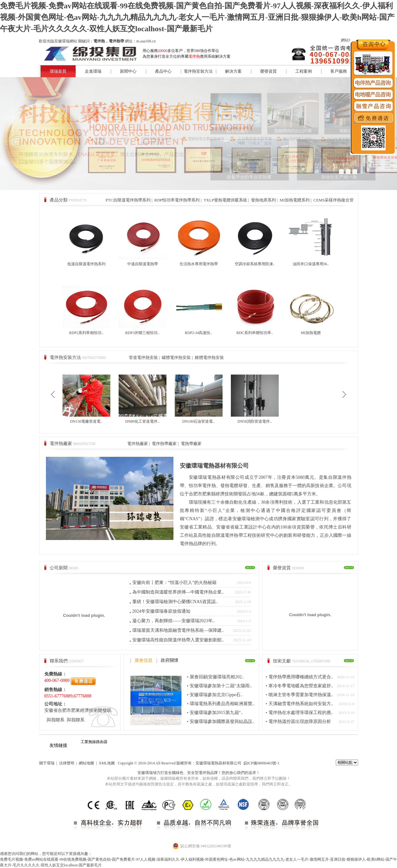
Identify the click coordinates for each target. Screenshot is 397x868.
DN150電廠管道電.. (86, 421)
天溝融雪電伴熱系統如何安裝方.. (301, 704)
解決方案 (233, 71)
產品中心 (163, 71)
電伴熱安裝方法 (198, 71)
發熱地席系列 (263, 200)
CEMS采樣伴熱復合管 (334, 200)
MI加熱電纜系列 (295, 200)
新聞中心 (128, 71)
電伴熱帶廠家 (164, 444)
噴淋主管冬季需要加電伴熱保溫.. (301, 695)
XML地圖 (107, 763)
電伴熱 (204, 773)
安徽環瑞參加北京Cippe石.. (216, 695)
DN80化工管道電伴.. (142, 421)
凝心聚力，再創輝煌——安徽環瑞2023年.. (174, 621)
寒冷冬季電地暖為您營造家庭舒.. (301, 686)
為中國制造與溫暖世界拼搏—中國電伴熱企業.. (178, 592)
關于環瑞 (47, 763)
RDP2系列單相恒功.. (86, 333)
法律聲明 (67, 763)
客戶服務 (339, 71)
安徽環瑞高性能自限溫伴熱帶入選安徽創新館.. (178, 640)
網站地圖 (349, 40)
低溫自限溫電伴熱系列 (86, 264)
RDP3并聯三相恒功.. (142, 333)
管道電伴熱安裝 (143, 357)
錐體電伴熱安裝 (209, 357)
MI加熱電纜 (311, 333)
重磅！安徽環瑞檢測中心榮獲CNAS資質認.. (175, 602)
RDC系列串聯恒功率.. (255, 333)
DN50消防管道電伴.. (255, 421)
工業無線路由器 (94, 742)
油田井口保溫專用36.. (311, 264)
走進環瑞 (93, 71)
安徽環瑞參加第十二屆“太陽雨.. (221, 686)
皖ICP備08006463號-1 (262, 763)
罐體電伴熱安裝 (176, 357)
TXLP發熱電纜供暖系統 (225, 200)
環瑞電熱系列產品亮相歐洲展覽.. (222, 704)
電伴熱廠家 (138, 444)
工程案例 (304, 71)
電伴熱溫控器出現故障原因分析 (300, 722)
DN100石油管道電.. (198, 421)
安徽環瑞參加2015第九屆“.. (216, 713)
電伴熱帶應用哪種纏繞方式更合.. (301, 677)
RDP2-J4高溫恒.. (198, 333)
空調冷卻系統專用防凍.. (255, 264)
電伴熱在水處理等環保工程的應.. (301, 713)
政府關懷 (170, 660)
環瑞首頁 (58, 71)
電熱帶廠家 (191, 444)
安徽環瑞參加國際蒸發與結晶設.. (222, 722)
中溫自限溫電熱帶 (143, 264)
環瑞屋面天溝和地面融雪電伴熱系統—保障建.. (178, 630)
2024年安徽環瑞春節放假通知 (161, 611)
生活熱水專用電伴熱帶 (199, 264)
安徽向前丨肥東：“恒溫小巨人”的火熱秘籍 (174, 583)
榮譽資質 (268, 71)
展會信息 (143, 660)
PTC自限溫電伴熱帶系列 (128, 200)
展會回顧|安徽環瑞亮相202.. (217, 677)
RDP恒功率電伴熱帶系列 (177, 200)
